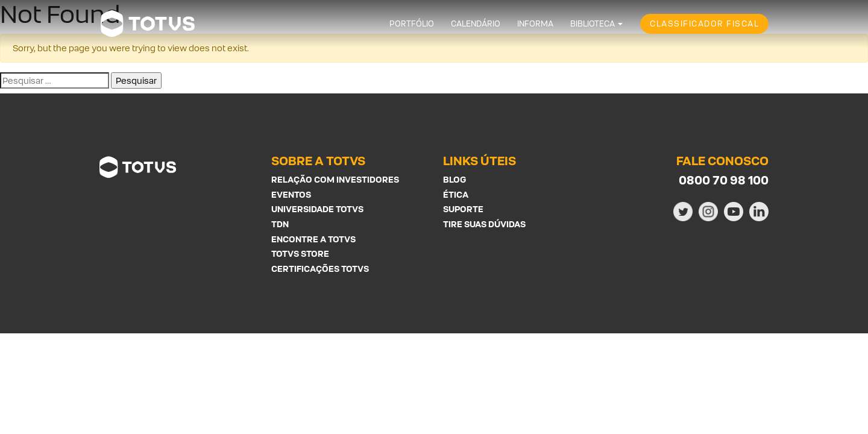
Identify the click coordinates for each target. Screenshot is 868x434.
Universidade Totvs (317, 209)
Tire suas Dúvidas (484, 224)
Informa (535, 24)
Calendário (476, 24)
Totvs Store (300, 253)
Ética (456, 194)
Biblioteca (593, 24)
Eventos (291, 194)
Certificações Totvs (320, 269)
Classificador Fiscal (704, 24)
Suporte (463, 209)
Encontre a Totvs (313, 239)
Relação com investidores (335, 179)
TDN (280, 224)
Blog (454, 179)
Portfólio (412, 24)
